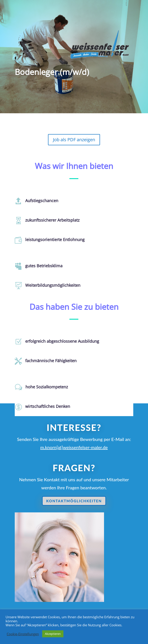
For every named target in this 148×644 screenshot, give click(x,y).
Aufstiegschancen (40, 201)
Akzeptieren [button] (53, 634)
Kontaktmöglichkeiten (75, 501)
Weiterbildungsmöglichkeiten (50, 285)
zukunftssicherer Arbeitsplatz (49, 220)
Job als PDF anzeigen (74, 140)
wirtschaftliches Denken (45, 407)
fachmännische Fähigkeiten (48, 361)
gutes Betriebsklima (41, 266)
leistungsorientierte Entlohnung (52, 240)
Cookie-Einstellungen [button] (23, 634)
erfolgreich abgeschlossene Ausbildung (58, 342)
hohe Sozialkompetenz (44, 387)
